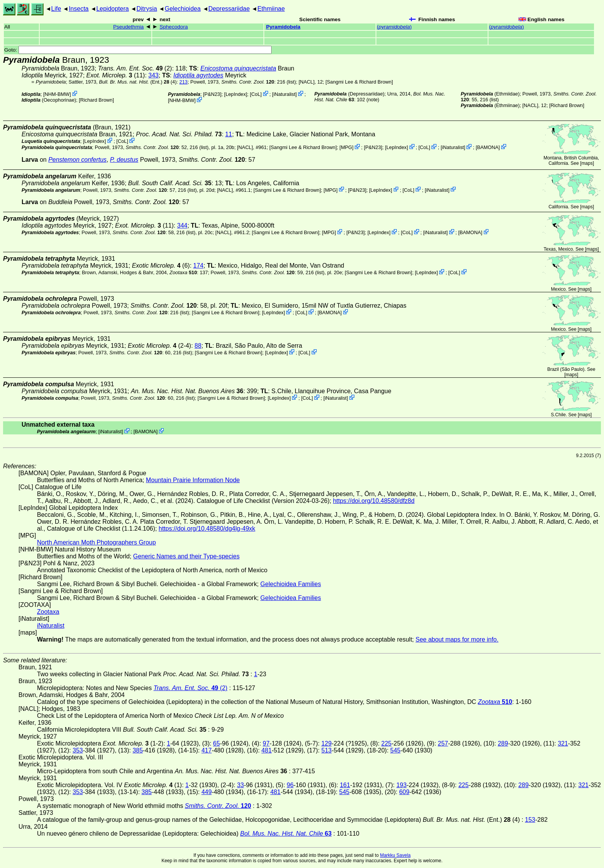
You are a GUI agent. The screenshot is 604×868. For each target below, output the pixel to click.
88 (198, 346)
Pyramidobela (283, 27)
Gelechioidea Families (291, 584)
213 (184, 82)
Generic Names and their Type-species (186, 556)
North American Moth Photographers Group (96, 542)
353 (78, 750)
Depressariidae (229, 9)
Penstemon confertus (77, 160)
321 (563, 743)
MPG (346, 147)
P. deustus (124, 160)
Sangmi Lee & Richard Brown (359, 82)
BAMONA (488, 147)
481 (267, 750)
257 (443, 743)
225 (387, 743)
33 (240, 785)
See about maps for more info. (457, 639)
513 (326, 750)
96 (290, 785)
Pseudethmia (128, 27)
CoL (256, 94)
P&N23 (212, 94)
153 (530, 820)
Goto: (138, 50)
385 (138, 750)
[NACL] (306, 82)
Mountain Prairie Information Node (193, 480)
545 (395, 750)
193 (402, 785)
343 (154, 75)
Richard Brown (96, 100)
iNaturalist (284, 94)
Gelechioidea (182, 9)
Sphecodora (174, 27)
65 (216, 743)
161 (345, 785)
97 (266, 743)
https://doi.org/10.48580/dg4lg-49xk (207, 529)
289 (503, 743)
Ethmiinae (271, 9)
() (394, 27)
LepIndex (236, 94)
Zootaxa (48, 612)
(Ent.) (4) (138, 82)
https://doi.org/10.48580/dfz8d (374, 501)
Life (56, 9)
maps (587, 163)
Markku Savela (395, 855)
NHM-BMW (57, 94)
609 (404, 792)
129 (326, 743)
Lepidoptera (113, 9)
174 (199, 266)
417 (207, 750)
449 (207, 792)
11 (229, 134)
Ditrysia (147, 9)
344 (182, 225)
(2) (135, 68)
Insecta (79, 9)
